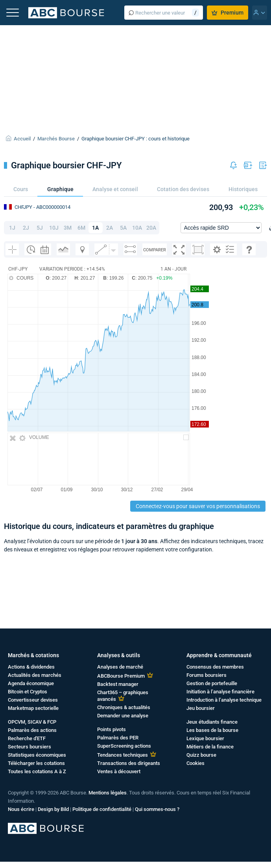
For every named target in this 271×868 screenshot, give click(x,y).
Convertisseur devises (33, 700)
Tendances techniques (123, 755)
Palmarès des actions (32, 730)
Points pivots (112, 729)
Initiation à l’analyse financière (220, 692)
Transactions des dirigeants (129, 763)
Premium (228, 13)
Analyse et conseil (115, 189)
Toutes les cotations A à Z (37, 771)
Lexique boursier (205, 738)
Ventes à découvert (119, 771)
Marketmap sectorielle (33, 708)
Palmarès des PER (118, 738)
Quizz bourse (201, 755)
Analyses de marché (120, 667)
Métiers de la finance (210, 747)
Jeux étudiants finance (212, 722)
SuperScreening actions (124, 746)
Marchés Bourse (56, 139)
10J (54, 228)
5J (40, 228)
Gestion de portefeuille (212, 683)
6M (81, 228)
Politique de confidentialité (102, 809)
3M (68, 228)
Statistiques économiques (37, 755)
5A (123, 228)
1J (12, 228)
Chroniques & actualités (124, 707)
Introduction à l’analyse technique (224, 700)
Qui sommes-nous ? (157, 809)
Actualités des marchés (35, 675)
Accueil (22, 139)
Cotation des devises (183, 189)
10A (137, 228)
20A (151, 228)
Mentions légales (108, 793)
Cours (21, 189)
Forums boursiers (206, 675)
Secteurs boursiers (29, 747)
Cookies (195, 763)
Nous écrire (21, 809)
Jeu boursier (201, 708)
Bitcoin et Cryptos (28, 692)
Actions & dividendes (31, 667)
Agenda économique (31, 683)
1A (95, 228)
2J (26, 228)
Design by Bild (53, 809)
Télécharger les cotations (36, 763)
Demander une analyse (123, 716)
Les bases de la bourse (212, 730)
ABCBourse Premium (121, 676)
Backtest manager (118, 684)
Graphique (60, 189)
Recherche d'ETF (27, 738)
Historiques (243, 189)
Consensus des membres (215, 667)
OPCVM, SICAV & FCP (32, 722)
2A (110, 228)
